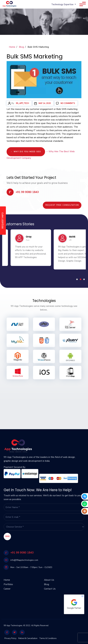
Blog (21, 47)
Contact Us (50, 588)
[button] (77, 279)
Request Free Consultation (62, 205)
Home (12, 47)
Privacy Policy (10, 638)
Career (7, 588)
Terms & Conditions (48, 638)
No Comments (68, 103)
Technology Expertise (63, 4)
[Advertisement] (44, 403)
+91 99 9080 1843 (23, 192)
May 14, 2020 (45, 103)
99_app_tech (22, 103)
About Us (49, 579)
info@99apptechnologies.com (21, 560)
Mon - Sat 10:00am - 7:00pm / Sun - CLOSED (28, 567)
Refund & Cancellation (28, 638)
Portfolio (8, 583)
